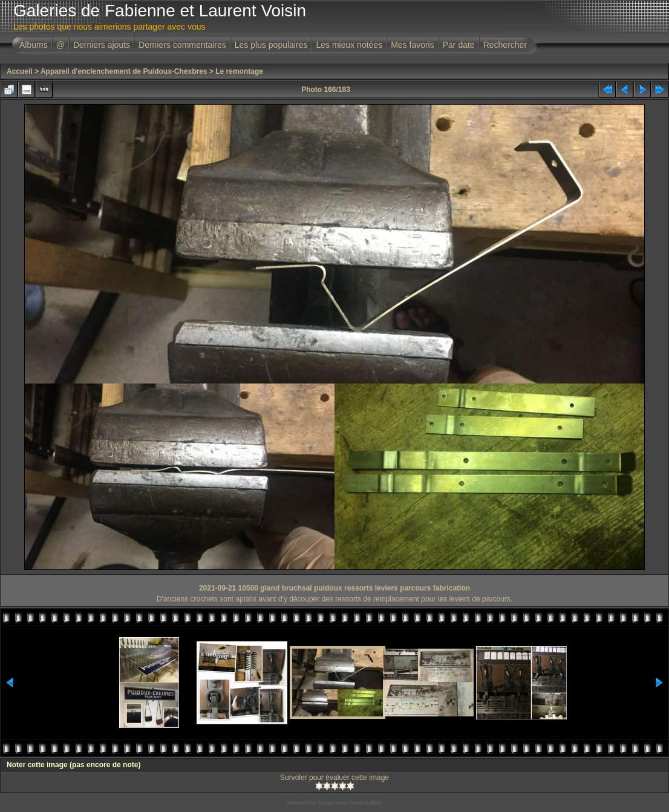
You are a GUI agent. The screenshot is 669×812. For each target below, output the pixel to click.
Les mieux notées (349, 45)
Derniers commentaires (182, 45)
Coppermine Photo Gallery (350, 803)
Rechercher (505, 45)
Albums (34, 45)
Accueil (20, 71)
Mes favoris (413, 45)
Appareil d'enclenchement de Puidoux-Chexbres (124, 71)
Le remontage (239, 71)
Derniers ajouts (102, 45)
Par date (459, 45)
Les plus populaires (271, 45)
